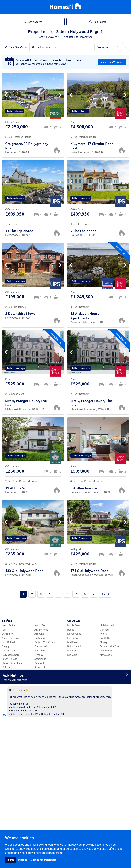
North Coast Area (77, 705)
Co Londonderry (13, 755)
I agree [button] (10, 860)
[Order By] (108, 47)
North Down (74, 625)
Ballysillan (40, 638)
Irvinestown (74, 743)
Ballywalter (41, 697)
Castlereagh (8, 650)
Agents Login (74, 798)
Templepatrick (108, 709)
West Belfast (9, 625)
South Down (107, 638)
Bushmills (105, 688)
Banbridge (73, 650)
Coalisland (106, 764)
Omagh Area (74, 768)
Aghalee (39, 738)
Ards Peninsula (10, 684)
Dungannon (74, 764)
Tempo (104, 738)
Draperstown (42, 768)
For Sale (22, 790)
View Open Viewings (112, 62)
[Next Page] (126, 47)
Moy (103, 772)
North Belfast (42, 625)
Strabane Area (108, 760)
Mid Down (73, 642)
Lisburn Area (74, 684)
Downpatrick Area (110, 646)
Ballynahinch (74, 646)
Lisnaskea (73, 738)
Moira (103, 634)
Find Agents (116, 790)
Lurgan (5, 738)
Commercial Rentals (78, 790)
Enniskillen (73, 730)
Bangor (71, 629)
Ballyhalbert (41, 688)
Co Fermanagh (78, 725)
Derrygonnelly (75, 747)
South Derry (41, 760)
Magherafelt (41, 764)
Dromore (72, 655)
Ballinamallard (108, 730)
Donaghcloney (43, 734)
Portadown (8, 743)
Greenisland (74, 701)
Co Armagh (10, 725)
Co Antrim (74, 680)
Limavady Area (10, 768)
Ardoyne (39, 634)
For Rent (35, 790)
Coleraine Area (10, 764)
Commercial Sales (53, 790)
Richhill (39, 743)
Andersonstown (11, 638)
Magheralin (41, 730)
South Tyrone (75, 760)
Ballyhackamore (11, 655)
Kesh (70, 734)
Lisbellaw (105, 734)
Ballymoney (74, 713)
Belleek (104, 747)
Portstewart (8, 772)
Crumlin (104, 713)
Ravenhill (40, 650)
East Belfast (8, 642)
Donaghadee (74, 634)
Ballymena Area (109, 701)
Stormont (40, 667)
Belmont (39, 663)
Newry (104, 642)
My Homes (99, 790)
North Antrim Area (77, 709)
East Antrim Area (76, 688)
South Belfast (9, 659)
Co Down (74, 621)
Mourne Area (107, 650)
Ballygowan (41, 693)
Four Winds (41, 671)
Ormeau (6, 671)
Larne (70, 697)
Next (105, 594)
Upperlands (41, 772)
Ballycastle (73, 718)
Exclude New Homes (45, 47)
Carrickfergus (75, 693)
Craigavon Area (10, 730)
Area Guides (32, 796)
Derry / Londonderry (13, 760)
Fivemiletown (108, 768)
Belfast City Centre (45, 642)
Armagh (6, 734)
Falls (4, 629)
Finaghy (39, 655)
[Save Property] (57, 150)
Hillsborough (107, 625)
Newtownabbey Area (112, 693)
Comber (6, 693)
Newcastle (106, 655)
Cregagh (6, 646)
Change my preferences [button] (44, 860)
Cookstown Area (77, 772)
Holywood (73, 638)
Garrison (105, 743)
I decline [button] (23, 860)
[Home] (65, 7)
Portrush (105, 684)
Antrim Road (41, 629)
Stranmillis (40, 659)
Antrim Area (107, 705)
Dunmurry (7, 634)
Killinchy (39, 684)
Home (10, 790)
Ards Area (9, 680)
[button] (60, 95)
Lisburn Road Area (12, 663)
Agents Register (65, 808)
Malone (6, 667)
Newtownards (10, 688)
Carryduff (105, 629)
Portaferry (7, 697)
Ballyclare (105, 697)
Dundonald (41, 646)
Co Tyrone (74, 755)
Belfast (7, 621)
